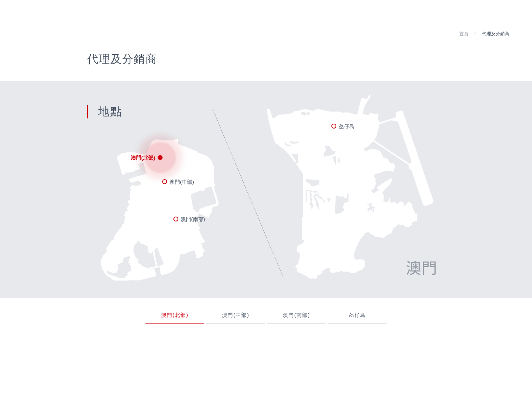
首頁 (464, 34)
